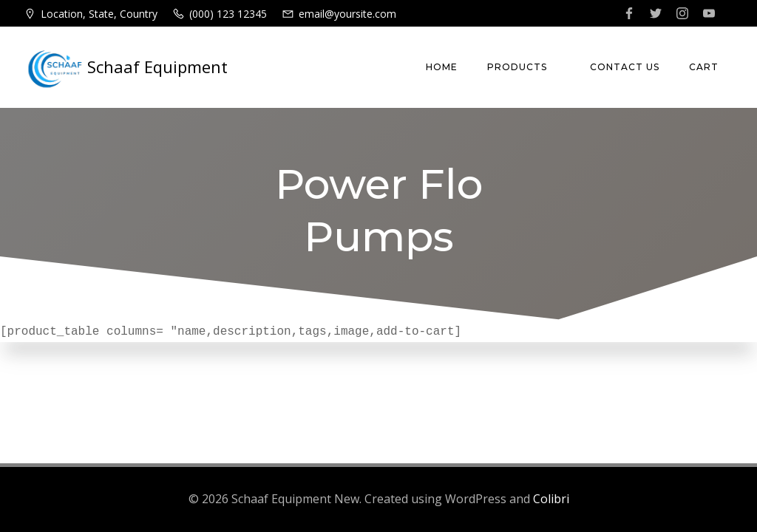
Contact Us (625, 67)
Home (442, 67)
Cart (704, 67)
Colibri (551, 499)
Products (524, 67)
